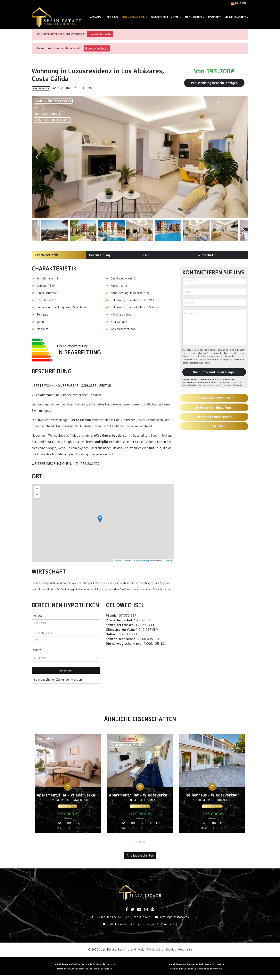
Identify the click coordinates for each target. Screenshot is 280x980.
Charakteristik (46, 255)
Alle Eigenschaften (140, 855)
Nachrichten (195, 17)
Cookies (171, 949)
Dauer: (36, 650)
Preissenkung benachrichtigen (214, 83)
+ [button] (37, 489)
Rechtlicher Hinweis (131, 949)
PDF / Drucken (214, 426)
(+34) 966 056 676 (138, 917)
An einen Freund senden (214, 417)
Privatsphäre (155, 949)
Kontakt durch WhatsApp (214, 398)
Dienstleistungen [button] (166, 17)
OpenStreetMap (142, 561)
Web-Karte (185, 949)
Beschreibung (100, 255)
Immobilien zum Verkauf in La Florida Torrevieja (196, 964)
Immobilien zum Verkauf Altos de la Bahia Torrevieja (84, 964)
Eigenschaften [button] (134, 17)
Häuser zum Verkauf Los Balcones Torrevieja (196, 969)
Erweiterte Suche (100, 34)
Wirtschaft (206, 255)
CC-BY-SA (168, 561)
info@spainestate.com (175, 917)
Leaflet (118, 561)
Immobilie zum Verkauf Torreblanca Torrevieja (84, 969)
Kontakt (214, 17)
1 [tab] (136, 842)
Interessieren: (42, 633)
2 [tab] (140, 842)
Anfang (95, 17)
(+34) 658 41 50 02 (109, 917)
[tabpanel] (68, 785)
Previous (37, 157)
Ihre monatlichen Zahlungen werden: (57, 679)
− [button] (37, 495)
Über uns (111, 17)
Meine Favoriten (236, 17)
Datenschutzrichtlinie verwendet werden (203, 356)
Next (243, 157)
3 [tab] (144, 842)
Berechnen (66, 670)
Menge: (37, 615)
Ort (146, 255)
